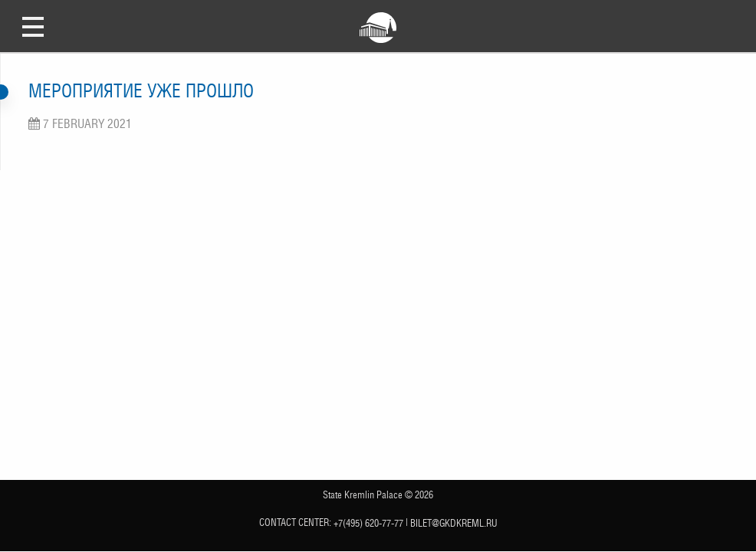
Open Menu (33, 26)
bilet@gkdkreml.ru (454, 523)
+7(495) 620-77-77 (368, 523)
